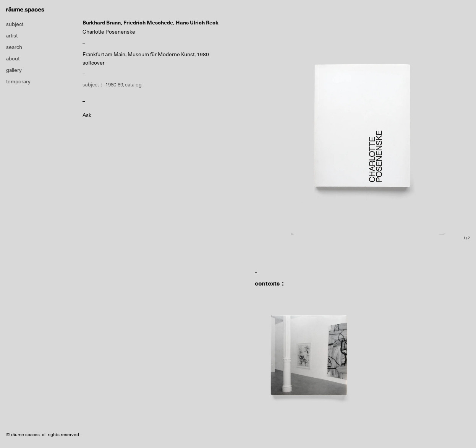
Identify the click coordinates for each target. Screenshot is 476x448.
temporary (18, 81)
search (14, 47)
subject (15, 24)
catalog (133, 84)
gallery (14, 70)
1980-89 (114, 84)
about (13, 58)
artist (12, 36)
